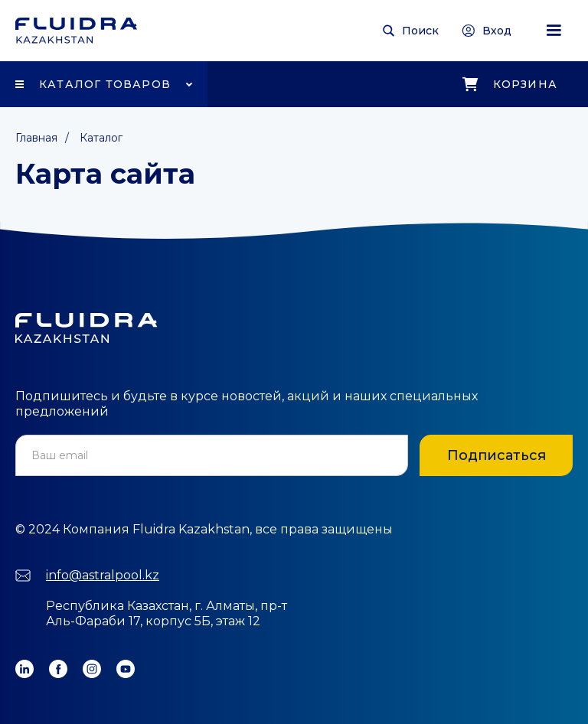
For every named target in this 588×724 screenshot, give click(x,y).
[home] (76, 31)
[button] (554, 31)
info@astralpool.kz (103, 575)
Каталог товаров (105, 84)
